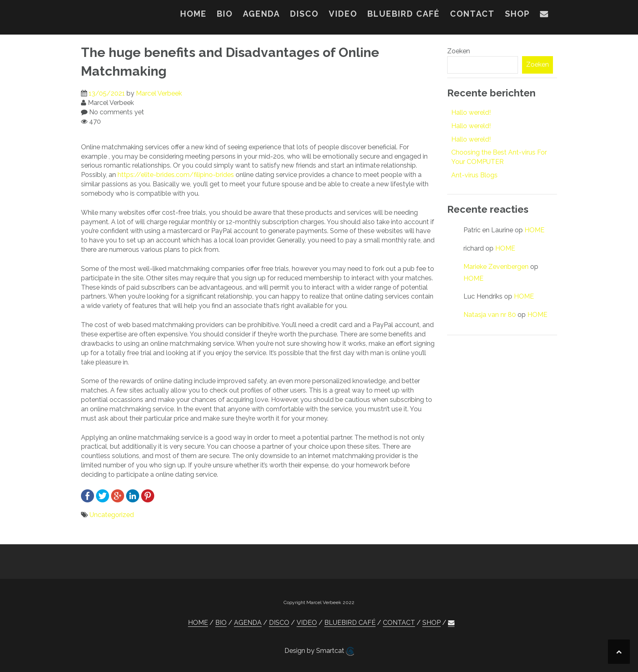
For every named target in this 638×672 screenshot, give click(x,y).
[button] (544, 15)
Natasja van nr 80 (490, 315)
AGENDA (261, 14)
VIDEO (343, 14)
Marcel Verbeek (159, 93)
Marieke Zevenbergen (496, 267)
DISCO (304, 14)
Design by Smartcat (319, 651)
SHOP (517, 14)
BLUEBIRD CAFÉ (404, 14)
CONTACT (472, 14)
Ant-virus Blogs (474, 175)
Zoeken (459, 51)
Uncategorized (112, 515)
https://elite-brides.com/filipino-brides (176, 175)
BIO (225, 14)
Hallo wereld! (471, 112)
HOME (193, 14)
